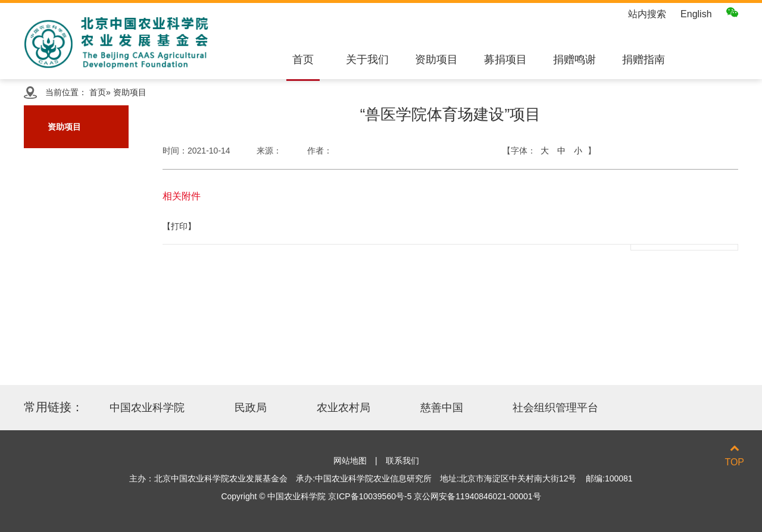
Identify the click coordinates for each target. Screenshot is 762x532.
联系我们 (402, 461)
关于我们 (367, 60)
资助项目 (436, 60)
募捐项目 (505, 60)
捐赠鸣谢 (574, 60)
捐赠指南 (644, 60)
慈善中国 (442, 408)
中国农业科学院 (147, 408)
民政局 (251, 408)
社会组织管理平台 (555, 408)
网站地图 (350, 461)
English (696, 14)
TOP (734, 455)
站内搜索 (647, 14)
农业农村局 (343, 408)
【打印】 (179, 226)
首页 (303, 60)
